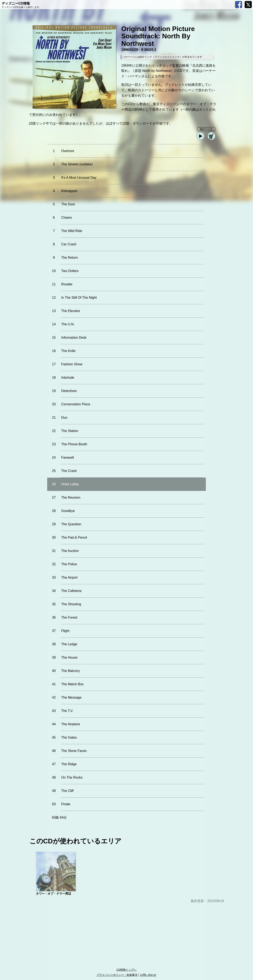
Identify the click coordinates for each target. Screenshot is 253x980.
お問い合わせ (148, 975)
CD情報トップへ (126, 970)
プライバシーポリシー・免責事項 (117, 975)
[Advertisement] (126, 936)
